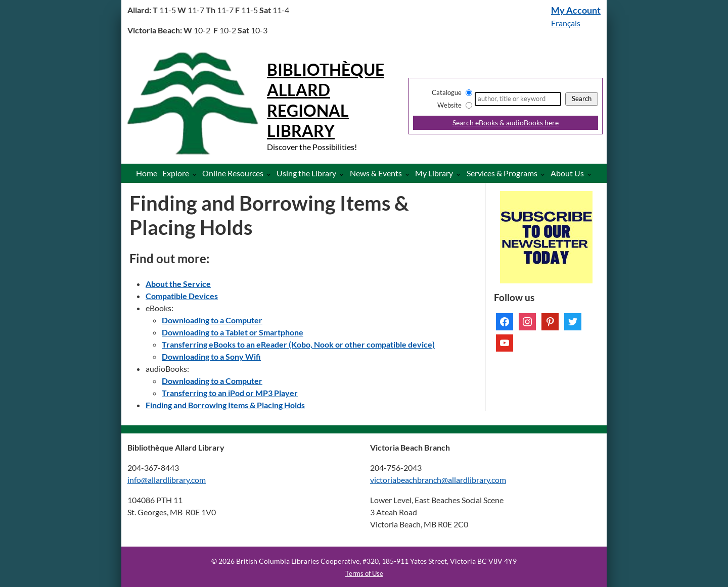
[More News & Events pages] (409, 174)
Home (147, 173)
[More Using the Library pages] (344, 174)
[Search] (518, 99)
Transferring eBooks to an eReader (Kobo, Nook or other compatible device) (298, 344)
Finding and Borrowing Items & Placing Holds (225, 405)
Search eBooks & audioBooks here (506, 123)
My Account (576, 10)
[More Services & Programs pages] (545, 174)
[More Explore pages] (196, 174)
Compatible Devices (182, 296)
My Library (434, 173)
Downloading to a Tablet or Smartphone (233, 332)
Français (566, 23)
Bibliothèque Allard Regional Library (326, 100)
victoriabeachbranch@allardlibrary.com (438, 480)
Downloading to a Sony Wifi (211, 356)
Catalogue (447, 92)
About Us (567, 173)
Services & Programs (502, 173)
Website (449, 105)
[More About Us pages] (591, 174)
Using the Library (306, 173)
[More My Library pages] (460, 174)
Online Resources (233, 173)
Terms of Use (364, 573)
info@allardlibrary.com (167, 480)
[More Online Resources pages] (271, 174)
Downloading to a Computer (212, 320)
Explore (176, 173)
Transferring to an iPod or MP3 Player (230, 393)
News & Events (376, 173)
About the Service (178, 284)
